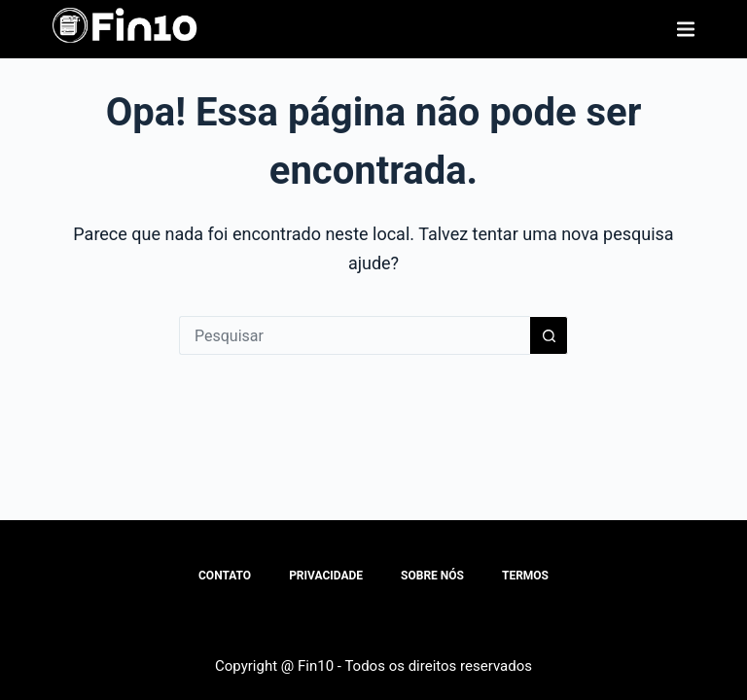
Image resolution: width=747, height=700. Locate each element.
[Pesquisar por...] (354, 335)
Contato (225, 576)
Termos (525, 576)
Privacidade (326, 576)
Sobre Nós (432, 576)
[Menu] (686, 29)
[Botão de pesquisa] (549, 335)
